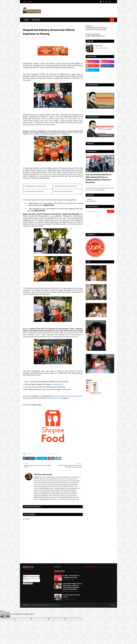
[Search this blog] (96, 211)
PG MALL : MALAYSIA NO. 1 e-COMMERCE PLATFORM (72, 576)
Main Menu (57, 567)
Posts (90, 199)
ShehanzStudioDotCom (54, 605)
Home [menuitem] (26, 20)
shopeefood (43, 454)
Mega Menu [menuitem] (36, 20)
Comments (91, 201)
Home (24, 2)
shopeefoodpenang (33, 26)
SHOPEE (36, 454)
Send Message (28, 584)
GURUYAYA (30, 454)
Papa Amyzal (28, 38)
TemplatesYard (37, 605)
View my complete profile (101, 48)
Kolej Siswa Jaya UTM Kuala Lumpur (71, 596)
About (30, 2)
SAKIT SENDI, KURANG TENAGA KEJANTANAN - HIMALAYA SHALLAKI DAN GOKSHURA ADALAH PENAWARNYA (72, 586)
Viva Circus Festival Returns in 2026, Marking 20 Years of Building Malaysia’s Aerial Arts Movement (98, 178)
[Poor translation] (7, 616)
